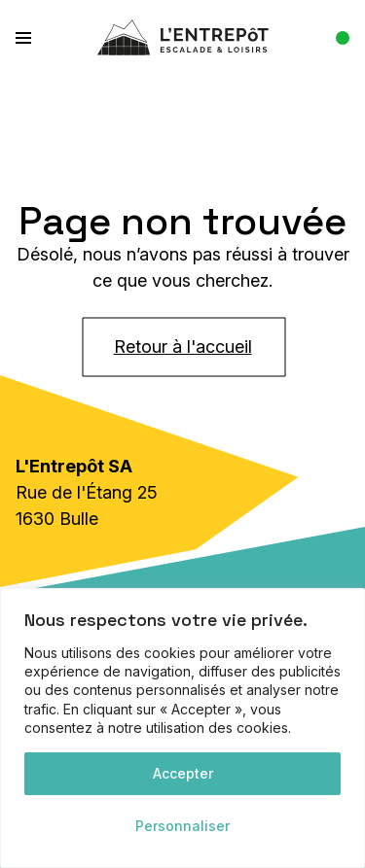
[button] (35, 37)
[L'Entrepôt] (183, 37)
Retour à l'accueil (183, 346)
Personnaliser (182, 826)
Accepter (183, 773)
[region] (182, 728)
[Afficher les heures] (335, 39)
